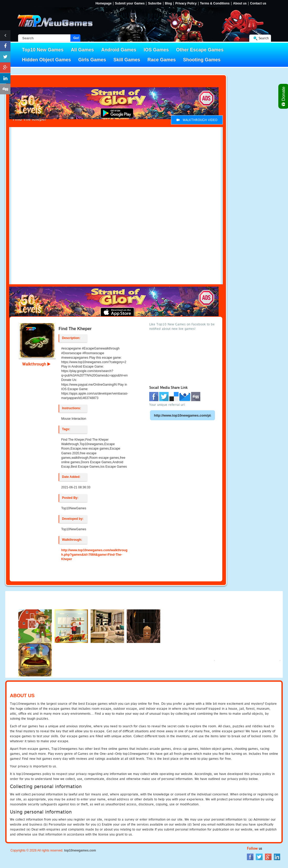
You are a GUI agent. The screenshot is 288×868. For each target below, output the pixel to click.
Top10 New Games (43, 50)
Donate (284, 96)
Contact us (258, 4)
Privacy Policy (186, 4)
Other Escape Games (200, 50)
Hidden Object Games (46, 60)
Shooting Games (202, 60)
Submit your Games (130, 4)
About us (240, 4)
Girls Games (92, 60)
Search (264, 38)
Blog (168, 4)
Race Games (162, 60)
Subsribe (155, 4)
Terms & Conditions (215, 4)
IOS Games (156, 50)
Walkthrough (36, 364)
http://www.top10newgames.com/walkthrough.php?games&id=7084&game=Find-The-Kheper (94, 555)
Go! (76, 38)
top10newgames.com (80, 850)
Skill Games (127, 60)
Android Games (119, 50)
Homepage (104, 4)
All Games (82, 50)
